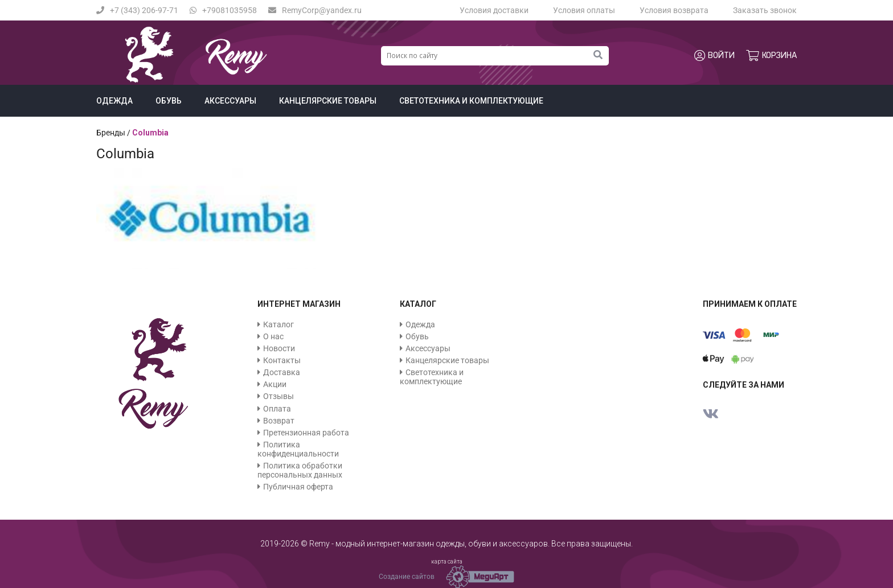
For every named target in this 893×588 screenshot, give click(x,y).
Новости (279, 348)
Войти (714, 56)
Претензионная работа (306, 433)
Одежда (114, 101)
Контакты (282, 360)
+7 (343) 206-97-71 (137, 10)
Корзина (771, 56)
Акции (275, 384)
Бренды (111, 133)
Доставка (282, 372)
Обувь (169, 101)
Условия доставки (494, 10)
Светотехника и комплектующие (471, 101)
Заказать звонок (765, 10)
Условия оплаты (584, 10)
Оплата (277, 409)
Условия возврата (674, 10)
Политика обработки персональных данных (300, 470)
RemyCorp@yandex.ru (315, 10)
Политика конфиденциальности (298, 449)
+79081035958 (223, 10)
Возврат (279, 421)
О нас (273, 336)
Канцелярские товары (328, 101)
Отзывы (278, 396)
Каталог (278, 324)
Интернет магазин (299, 304)
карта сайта (447, 562)
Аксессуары (230, 101)
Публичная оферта (298, 487)
